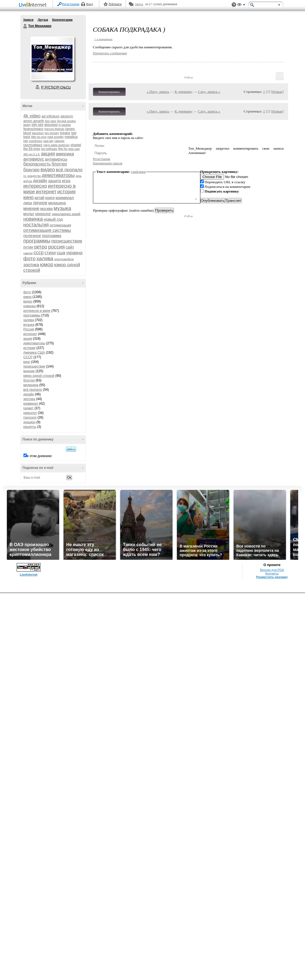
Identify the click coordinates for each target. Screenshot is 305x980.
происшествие (67, 241)
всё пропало (69, 170)
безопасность (37, 164)
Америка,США (34, 353)
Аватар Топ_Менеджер (52, 58)
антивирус (34, 159)
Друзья (43, 20)
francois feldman (54, 129)
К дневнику (184, 92)
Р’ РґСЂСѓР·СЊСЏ (56, 87)
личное (40, 203)
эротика (31, 265)
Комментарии (62, 20)
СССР (28, 357)
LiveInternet (34, 5)
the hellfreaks (49, 149)
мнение (31, 208)
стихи (50, 253)
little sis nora (39, 137)
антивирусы (56, 159)
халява (45, 258)
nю (26, 141)
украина (74, 253)
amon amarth (34, 121)
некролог (43, 214)
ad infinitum (50, 116)
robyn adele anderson (57, 145)
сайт (70, 247)
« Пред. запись (158, 92)
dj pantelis (65, 125)
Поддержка (234, 5)
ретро (41, 247)
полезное (32, 236)
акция (48, 154)
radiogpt (59, 141)
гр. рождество (32, 176)
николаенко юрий (66, 214)
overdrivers (36, 141)
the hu (63, 149)
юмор (47, 264)
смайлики (138, 172)
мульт (29, 214)
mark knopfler (55, 137)
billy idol (37, 125)
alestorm (67, 116)
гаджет (29, 408)
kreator (65, 133)
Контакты (272, 573)
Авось (139, 4)
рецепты (30, 427)
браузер (32, 170)
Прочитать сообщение (110, 53)
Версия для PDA (272, 570)
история (66, 192)
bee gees (51, 121)
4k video (32, 116)
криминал (65, 198)
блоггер (59, 164)
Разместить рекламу (272, 577)
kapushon (38, 133)
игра (66, 181)
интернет (46, 192)
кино (29, 197)
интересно (35, 186)
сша (61, 253)
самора (28, 253)
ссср (39, 253)
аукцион (30, 422)
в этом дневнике (39, 456)
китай (40, 198)
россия (56, 247)
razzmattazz (33, 145)
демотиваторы (58, 175)
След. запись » (209, 92)
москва (47, 209)
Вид (241, 5)
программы (37, 241)
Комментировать (109, 92)
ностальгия (36, 225)
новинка (33, 219)
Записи (28, 20)
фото (30, 258)
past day (49, 141)
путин (28, 247)
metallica (71, 137)
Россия (29, 329)
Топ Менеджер (25, 26)
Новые (277, 92)
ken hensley (52, 133)
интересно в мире (37, 311)
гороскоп (30, 418)
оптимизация (60, 225)
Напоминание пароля (108, 163)
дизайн (40, 181)
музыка (62, 208)
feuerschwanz (34, 129)
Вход (90, 4)
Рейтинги (115, 4)
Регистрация (71, 4)
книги (50, 198)
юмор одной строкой (39, 376)
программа (52, 236)
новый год (53, 219)
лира (28, 203)
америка (65, 154)
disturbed (51, 125)
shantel (76, 145)
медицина (57, 203)
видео (48, 169)
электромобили (64, 259)
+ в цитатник (103, 39)
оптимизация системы (47, 230)
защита (55, 181)
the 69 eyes (32, 149)
